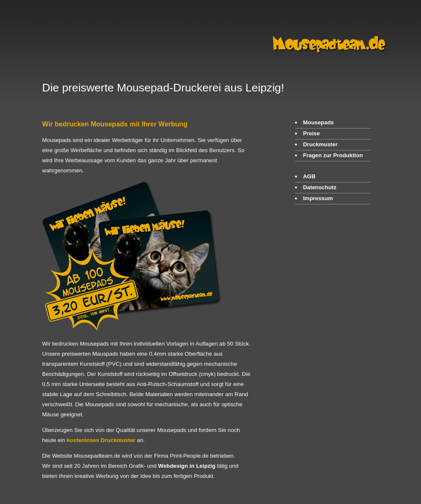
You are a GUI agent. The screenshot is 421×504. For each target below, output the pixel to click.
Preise (312, 133)
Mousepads (318, 122)
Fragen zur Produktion (333, 155)
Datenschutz (320, 187)
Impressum (318, 198)
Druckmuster (320, 144)
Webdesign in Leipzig (187, 466)
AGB (309, 176)
